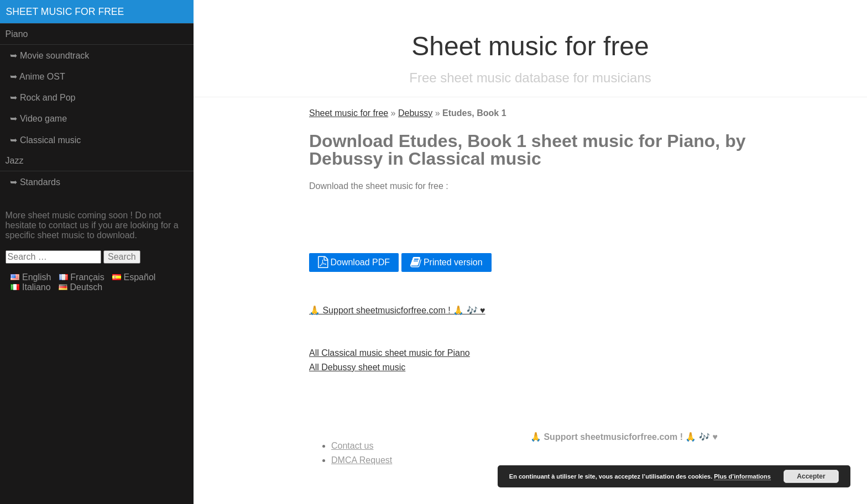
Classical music (50, 140)
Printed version (446, 262)
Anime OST (42, 77)
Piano (17, 34)
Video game (43, 119)
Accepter (811, 476)
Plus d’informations (742, 476)
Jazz (15, 161)
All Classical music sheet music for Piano (390, 353)
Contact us (352, 446)
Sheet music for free (65, 12)
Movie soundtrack (54, 56)
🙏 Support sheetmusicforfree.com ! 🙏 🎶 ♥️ (397, 310)
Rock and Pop (48, 98)
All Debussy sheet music (357, 367)
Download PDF (354, 262)
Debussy (415, 113)
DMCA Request (362, 460)
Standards (40, 182)
